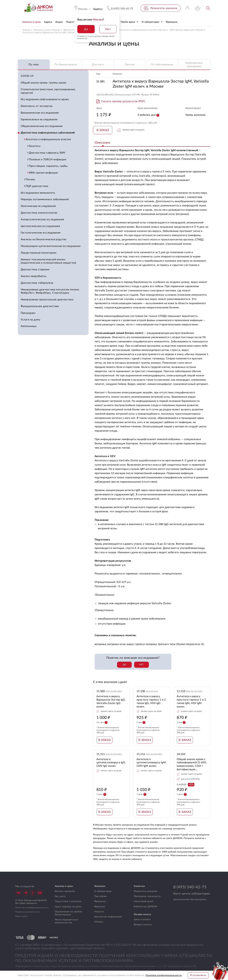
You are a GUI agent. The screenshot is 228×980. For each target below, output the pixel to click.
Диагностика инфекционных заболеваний (48, 133)
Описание (103, 143)
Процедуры (28, 313)
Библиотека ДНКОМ (146, 907)
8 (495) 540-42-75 (190, 887)
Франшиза (100, 901)
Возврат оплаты (143, 925)
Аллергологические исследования (42, 219)
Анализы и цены (64, 886)
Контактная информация (108, 917)
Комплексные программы (194, 65)
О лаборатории (103, 891)
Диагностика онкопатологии (39, 213)
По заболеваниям (162, 65)
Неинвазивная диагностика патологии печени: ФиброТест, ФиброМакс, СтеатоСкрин (50, 291)
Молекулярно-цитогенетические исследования (51, 246)
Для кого (98, 65)
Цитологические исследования (40, 226)
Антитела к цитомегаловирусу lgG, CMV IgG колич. (111, 763)
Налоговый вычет (144, 901)
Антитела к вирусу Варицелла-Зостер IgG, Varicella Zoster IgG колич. (111, 701)
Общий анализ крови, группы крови (43, 83)
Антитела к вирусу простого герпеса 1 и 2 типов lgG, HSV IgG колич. (151, 701)
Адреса (98, 9)
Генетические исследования (38, 206)
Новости (99, 912)
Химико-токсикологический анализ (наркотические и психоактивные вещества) (48, 261)
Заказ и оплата (142, 920)
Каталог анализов (65, 891)
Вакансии (100, 907)
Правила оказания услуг (28, 912)
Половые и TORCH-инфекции (48, 159)
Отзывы (99, 922)
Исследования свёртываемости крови (45, 99)
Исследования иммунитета (38, 193)
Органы (130, 65)
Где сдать (60, 896)
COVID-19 (27, 76)
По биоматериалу (66, 65)
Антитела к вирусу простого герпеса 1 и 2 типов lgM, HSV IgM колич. (191, 701)
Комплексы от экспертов (37, 106)
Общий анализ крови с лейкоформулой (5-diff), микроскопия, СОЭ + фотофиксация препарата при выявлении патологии (192, 765)
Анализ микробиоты (34, 276)
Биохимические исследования (40, 113)
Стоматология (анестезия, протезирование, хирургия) (48, 91)
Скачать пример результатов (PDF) (123, 101)
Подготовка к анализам (68, 901)
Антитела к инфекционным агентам (48, 139)
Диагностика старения (35, 269)
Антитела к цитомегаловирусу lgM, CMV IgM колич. (152, 763)
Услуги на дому (31, 320)
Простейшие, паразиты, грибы (48, 166)
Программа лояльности (147, 896)
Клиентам (139, 886)
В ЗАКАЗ (103, 130)
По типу (34, 65)
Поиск (208, 8)
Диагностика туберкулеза (37, 283)
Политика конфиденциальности (32, 908)
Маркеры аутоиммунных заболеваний (45, 199)
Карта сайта (21, 916)
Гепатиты (35, 146)
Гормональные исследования (39, 119)
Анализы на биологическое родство (44, 239)
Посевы (31, 179)
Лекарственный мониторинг (39, 253)
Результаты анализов (146, 891)
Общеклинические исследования (42, 126)
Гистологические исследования (41, 233)
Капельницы (29, 326)
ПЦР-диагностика (37, 186)
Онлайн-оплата (142, 914)
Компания (100, 886)
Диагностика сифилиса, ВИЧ (47, 153)
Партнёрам (101, 896)
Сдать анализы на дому (68, 907)
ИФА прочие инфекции (44, 173)
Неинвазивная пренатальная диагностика (47, 300)
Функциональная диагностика (40, 306)
